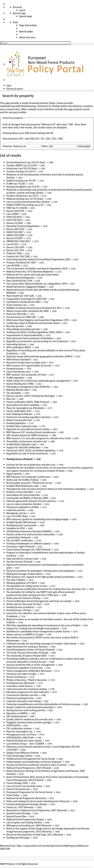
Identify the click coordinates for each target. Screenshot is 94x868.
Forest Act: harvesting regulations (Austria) (28, 417)
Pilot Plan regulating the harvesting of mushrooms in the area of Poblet (43, 625)
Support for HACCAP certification (23, 447)
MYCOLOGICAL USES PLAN (20, 738)
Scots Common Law (16, 305)
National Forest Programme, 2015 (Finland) (29, 768)
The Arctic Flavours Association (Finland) (27, 653)
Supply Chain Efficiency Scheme (23, 753)
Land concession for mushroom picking (27, 689)
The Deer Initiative (16, 580)
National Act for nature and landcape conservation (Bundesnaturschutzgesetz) (33, 276)
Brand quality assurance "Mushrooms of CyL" (30, 483)
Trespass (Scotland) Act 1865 (21, 262)
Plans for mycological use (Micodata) (25, 408)
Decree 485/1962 (15, 229)
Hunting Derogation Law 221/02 (23, 187)
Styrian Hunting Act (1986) (20, 384)
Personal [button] (17, 7)
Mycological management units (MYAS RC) (28, 387)
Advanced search (15, 88)
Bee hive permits (15, 326)
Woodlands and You (17, 513)
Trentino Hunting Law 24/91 (21, 171)
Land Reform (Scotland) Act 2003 (23, 302)
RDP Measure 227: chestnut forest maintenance (31, 432)
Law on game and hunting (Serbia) (24, 822)
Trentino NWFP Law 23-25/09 (22, 165)
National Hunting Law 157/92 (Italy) (25, 199)
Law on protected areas (19, 372)
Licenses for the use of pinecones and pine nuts (31, 465)
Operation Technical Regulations (23, 226)
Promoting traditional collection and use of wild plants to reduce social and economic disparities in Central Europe (45, 660)
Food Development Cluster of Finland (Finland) (31, 650)
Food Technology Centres (19, 756)
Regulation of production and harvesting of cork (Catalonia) (37, 341)
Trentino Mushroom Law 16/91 (22, 196)
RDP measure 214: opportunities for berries (29, 366)
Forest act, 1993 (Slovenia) (20, 807)
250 (54, 139)
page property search (79, 109)
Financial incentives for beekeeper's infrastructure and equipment (40, 571)
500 (60, 139)
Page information (28, 25)
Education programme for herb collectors (28, 692)
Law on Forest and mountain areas (24, 786)
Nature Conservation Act (19, 420)
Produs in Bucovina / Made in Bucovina (27, 680)
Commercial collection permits (22, 695)
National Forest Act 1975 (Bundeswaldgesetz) (30, 272)
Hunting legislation (16, 423)
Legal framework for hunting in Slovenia (27, 647)
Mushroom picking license (20, 698)
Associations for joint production (23, 495)
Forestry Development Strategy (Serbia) (27, 804)
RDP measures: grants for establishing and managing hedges (37, 519)
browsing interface (39, 103)
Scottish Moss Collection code (22, 426)
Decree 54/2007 (15, 238)
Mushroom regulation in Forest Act (24, 668)
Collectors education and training (23, 701)
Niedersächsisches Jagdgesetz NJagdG (26, 287)
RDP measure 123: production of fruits (26, 375)
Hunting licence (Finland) (20, 459)
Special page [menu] (19, 13)
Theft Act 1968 (14, 253)
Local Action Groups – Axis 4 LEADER (25, 744)
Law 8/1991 (12, 244)
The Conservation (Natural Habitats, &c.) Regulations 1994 (37, 284)
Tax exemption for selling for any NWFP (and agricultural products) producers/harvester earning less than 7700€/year (41, 594)
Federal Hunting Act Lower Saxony (24, 741)
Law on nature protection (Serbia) (24, 504)
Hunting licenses (15, 369)
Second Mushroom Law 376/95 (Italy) (26, 162)
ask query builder (17, 112)
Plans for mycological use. (20, 731)
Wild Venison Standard (18, 359)
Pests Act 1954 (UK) (17, 314)
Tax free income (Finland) (19, 562)
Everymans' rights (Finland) (20, 547)
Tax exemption (14, 393)
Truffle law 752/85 (16, 184)
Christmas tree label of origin (21, 674)
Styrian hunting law (16, 677)
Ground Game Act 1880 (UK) (21, 317)
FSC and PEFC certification (20, 540)
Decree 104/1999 (15, 211)
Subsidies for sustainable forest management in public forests (38, 631)
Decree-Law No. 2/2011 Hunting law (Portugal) (31, 396)
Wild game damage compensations (25, 574)
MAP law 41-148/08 (17, 208)
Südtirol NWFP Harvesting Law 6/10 (25, 205)
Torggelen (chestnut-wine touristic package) (29, 722)
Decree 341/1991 (15, 250)
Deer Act (11, 399)
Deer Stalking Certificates (19, 414)
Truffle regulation (15, 378)
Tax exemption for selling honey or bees (27, 586)
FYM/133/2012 (14, 217)
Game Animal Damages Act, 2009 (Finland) (29, 550)
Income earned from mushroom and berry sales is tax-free (37, 765)
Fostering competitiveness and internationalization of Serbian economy (43, 704)
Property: (8, 146)
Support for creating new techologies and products (33, 628)
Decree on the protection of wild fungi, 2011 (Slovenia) (35, 835)
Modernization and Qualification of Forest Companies (34, 762)
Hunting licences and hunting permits (26, 710)
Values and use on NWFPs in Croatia (25, 634)
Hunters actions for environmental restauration (31, 534)
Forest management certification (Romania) (29, 671)
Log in (22, 10)
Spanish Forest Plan (16, 816)
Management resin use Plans (21, 735)
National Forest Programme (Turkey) (25, 819)
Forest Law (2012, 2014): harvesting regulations (31, 450)
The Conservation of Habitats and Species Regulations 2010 (37, 269)
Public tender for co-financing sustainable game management (38, 381)
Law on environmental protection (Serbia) (28, 202)
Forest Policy (13, 795)
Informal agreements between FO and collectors (31, 501)
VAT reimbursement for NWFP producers (27, 435)
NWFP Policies (7, 864)
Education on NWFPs (17, 713)
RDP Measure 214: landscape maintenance (29, 477)
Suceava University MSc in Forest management (31, 665)
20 (37, 139)
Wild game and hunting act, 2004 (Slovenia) (29, 825)
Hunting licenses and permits (21, 525)
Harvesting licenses (16, 344)
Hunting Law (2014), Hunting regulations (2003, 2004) (34, 332)
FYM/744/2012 (14, 220)
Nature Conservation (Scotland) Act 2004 (27, 311)
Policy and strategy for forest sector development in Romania (38, 801)
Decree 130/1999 (15, 247)
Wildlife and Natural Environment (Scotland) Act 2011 (34, 308)
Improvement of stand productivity (24, 335)
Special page (26, 16)
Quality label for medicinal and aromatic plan (30, 719)
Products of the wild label (20, 492)
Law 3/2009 (12, 214)
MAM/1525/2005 (16, 235)
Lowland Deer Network (18, 537)
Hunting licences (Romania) (21, 683)
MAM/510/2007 (15, 232)
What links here (27, 37)
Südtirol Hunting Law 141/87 (21, 181)
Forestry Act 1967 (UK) (18, 256)
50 (42, 139)
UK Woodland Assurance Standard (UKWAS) (29, 531)
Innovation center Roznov (20, 686)
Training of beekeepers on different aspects (29, 543)
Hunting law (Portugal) (18, 838)
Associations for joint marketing (23, 405)
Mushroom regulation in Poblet (23, 507)
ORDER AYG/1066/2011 (19, 241)
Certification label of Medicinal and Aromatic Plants (33, 323)
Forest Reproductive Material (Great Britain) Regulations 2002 (38, 259)
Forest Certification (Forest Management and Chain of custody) (39, 601)
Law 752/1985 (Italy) (17, 516)
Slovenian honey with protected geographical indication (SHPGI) (39, 356)
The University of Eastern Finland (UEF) (27, 656)
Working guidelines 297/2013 (22, 583)
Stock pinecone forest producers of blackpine (30, 338)
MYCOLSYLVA (13, 725)
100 (48, 139)
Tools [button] (15, 22)
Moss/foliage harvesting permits (23, 329)
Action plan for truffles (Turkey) (23, 480)
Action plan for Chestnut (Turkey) (23, 598)
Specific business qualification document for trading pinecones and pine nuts (46, 589)
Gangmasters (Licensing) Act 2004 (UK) (26, 299)
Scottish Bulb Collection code (21, 444)
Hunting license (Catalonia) (20, 607)
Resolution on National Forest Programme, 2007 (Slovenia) (37, 810)
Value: (45, 146)
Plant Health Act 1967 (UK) (20, 296)
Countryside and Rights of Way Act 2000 (27, 498)
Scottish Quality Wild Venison (22, 522)
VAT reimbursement (17, 716)
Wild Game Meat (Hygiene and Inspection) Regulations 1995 (38, 320)
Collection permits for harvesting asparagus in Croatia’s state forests (41, 644)
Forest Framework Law (18, 789)
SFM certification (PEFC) (19, 347)
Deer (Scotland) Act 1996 (19, 281)
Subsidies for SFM (16, 528)
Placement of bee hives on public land (26, 363)
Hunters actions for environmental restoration (30, 707)
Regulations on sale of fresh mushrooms (27, 453)
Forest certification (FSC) (19, 411)
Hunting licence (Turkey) (19, 610)
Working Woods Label (18, 390)
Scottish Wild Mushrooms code (22, 486)
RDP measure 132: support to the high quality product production (40, 577)
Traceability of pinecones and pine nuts (27, 441)
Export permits (14, 474)
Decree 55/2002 (15, 223)
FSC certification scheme (19, 728)
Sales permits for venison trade (22, 559)
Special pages (26, 31)
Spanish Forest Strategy (18, 813)
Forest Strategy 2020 (17, 783)
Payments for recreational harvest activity (28, 429)
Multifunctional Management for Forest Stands (31, 759)
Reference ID (48, 124)
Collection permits (16, 510)
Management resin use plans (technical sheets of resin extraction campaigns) (46, 489)
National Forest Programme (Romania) (26, 798)
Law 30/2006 (13, 265)
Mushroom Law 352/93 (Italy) (22, 168)
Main (9, 85)
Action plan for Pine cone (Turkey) (24, 604)
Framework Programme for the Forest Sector (30, 792)
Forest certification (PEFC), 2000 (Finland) (28, 402)
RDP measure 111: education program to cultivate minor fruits (39, 438)
